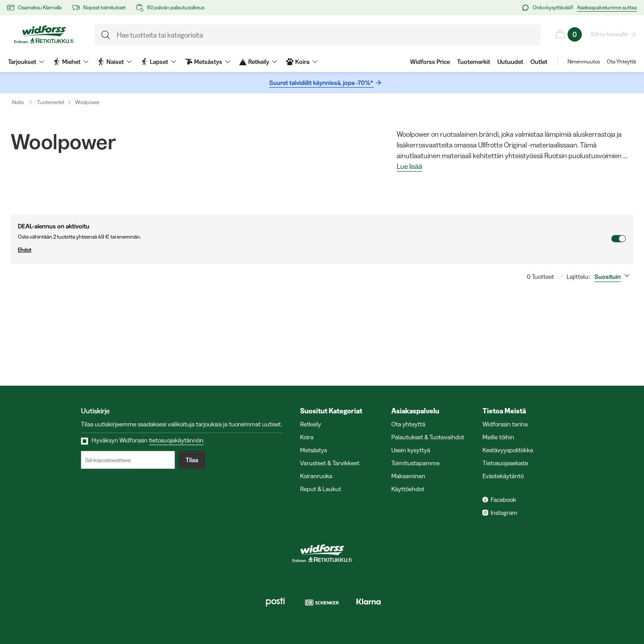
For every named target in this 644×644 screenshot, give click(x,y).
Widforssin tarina (505, 424)
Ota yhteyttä (408, 424)
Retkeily (311, 424)
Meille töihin (498, 437)
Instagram (504, 513)
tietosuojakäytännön (176, 440)
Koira (307, 437)
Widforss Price (430, 62)
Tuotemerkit (474, 62)
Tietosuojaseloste (505, 463)
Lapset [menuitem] (159, 62)
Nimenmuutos (584, 62)
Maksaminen (408, 476)
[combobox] (614, 277)
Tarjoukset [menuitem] (26, 62)
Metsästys (314, 450)
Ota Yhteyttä (621, 62)
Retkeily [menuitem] (258, 62)
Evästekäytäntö (503, 476)
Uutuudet (510, 62)
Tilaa (192, 460)
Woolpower (87, 102)
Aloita (24, 102)
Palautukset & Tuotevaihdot (428, 437)
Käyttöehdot (408, 489)
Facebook (503, 500)
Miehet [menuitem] (71, 62)
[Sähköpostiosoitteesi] (128, 460)
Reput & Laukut (321, 489)
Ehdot (314, 250)
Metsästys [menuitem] (208, 62)
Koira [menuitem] (302, 62)
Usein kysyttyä (411, 450)
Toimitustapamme (415, 463)
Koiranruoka (316, 476)
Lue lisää (409, 167)
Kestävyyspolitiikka (508, 450)
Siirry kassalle (610, 34)
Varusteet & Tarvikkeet (330, 463)
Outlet (539, 62)
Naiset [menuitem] (115, 62)
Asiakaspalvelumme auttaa (607, 7)
